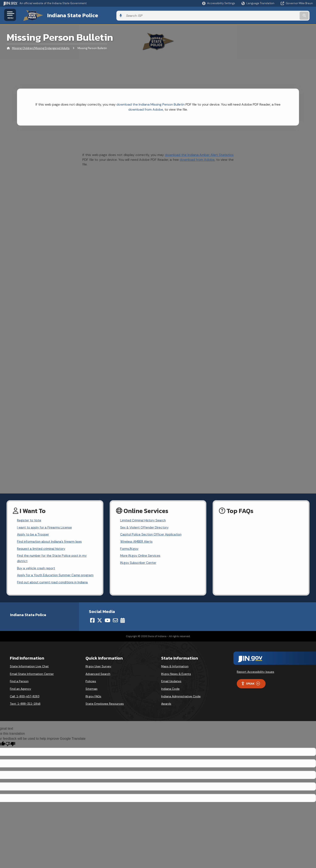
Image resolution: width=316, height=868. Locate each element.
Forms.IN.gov (130, 549)
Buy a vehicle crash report (37, 570)
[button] (219, 3)
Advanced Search (98, 682)
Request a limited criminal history (42, 549)
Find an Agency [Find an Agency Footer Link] (20, 697)
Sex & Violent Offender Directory (145, 527)
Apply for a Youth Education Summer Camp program (50, 580)
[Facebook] (92, 628)
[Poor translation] (10, 752)
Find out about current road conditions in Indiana (55, 590)
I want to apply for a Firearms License (45, 527)
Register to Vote (30, 520)
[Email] (115, 628)
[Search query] (277, 15)
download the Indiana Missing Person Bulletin (151, 103)
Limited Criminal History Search (144, 520)
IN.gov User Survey (98, 674)
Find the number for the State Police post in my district (53, 559)
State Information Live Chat (29, 674)
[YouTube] (107, 628)
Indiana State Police (67, 15)
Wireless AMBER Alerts (137, 542)
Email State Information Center (32, 682)
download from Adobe (146, 108)
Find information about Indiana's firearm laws (51, 542)
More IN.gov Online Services (141, 557)
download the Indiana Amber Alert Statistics (199, 154)
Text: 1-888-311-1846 (25, 712)
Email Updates (171, 689)
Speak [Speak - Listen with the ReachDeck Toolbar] (250, 692)
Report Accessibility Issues (255, 680)
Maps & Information (175, 674)
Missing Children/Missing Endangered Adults (41, 47)
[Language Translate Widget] (258, 3)
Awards (166, 712)
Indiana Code (170, 697)
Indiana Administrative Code (181, 704)
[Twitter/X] (100, 628)
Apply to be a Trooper (34, 534)
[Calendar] (123, 628)
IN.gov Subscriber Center (139, 564)
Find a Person (19, 689)
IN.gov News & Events (176, 682)
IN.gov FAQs (93, 704)
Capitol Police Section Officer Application (152, 534)
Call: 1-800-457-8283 (25, 704)
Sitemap (92, 697)
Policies (91, 689)
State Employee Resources (105, 712)
